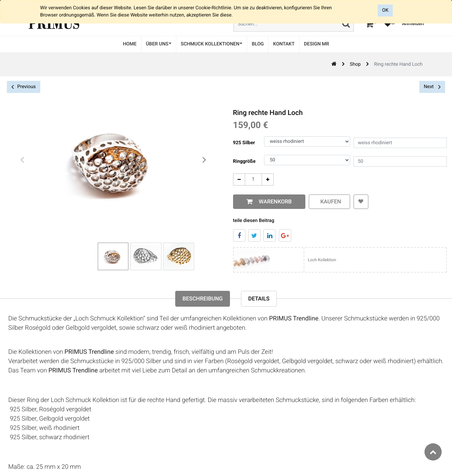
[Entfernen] (239, 179)
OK (385, 10)
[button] (361, 202)
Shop (355, 64)
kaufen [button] (329, 202)
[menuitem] (130, 44)
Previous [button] (24, 87)
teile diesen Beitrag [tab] (254, 221)
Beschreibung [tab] (203, 299)
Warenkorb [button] (274, 202)
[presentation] (22, 160)
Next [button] (432, 87)
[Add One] (268, 179)
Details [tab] (259, 299)
